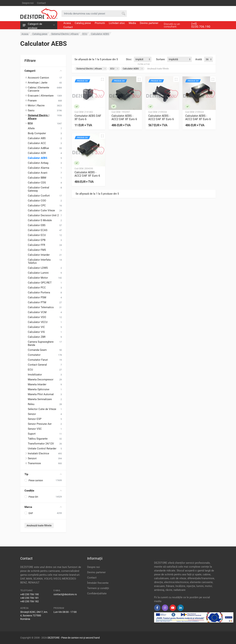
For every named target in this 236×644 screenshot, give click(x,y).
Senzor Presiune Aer (40, 424)
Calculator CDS (37, 183)
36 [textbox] (207, 59)
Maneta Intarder (37, 384)
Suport (32, 434)
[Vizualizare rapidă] (102, 79)
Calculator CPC (37, 206)
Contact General (37, 365)
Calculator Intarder (39, 255)
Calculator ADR (37, 153)
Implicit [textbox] (139, 59)
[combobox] (143, 59)
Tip (43, 474)
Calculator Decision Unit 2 (43, 215)
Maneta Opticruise (39, 389)
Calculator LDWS (38, 268)
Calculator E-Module (40, 220)
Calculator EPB (37, 240)
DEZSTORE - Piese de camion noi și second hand (74, 638)
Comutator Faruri (38, 360)
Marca (43, 507)
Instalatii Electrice (38, 453)
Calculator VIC (36, 327)
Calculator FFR (36, 245)
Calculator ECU (37, 235)
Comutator (34, 355)
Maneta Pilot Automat (41, 394)
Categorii (43, 71)
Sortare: (161, 59)
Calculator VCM (37, 312)
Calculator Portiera (39, 293)
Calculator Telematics (41, 307)
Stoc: (129, 59)
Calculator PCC (37, 288)
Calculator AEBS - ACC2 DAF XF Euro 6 (124, 117)
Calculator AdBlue (38, 148)
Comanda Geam (37, 350)
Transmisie (34, 463)
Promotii (100, 23)
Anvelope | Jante (38, 83)
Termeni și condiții (98, 588)
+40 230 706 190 (29, 594)
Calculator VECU (38, 322)
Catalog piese (83, 23)
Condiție (43, 491)
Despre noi (28, 3)
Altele (31, 128)
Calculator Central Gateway (38, 189)
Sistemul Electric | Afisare (91, 69)
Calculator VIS (36, 332)
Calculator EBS (37, 225)
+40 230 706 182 (29, 601)
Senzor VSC (35, 429)
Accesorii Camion (38, 78)
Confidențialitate (97, 593)
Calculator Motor (38, 278)
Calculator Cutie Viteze (41, 210)
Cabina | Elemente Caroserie (38, 89)
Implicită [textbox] (173, 59)
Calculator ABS (37, 138)
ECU (30, 370)
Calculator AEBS (38, 158)
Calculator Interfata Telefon (39, 261)
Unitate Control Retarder (42, 449)
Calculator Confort (39, 196)
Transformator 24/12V (41, 444)
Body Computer (37, 133)
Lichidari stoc (117, 23)
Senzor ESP (35, 419)
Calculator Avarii (38, 173)
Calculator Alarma (38, 168)
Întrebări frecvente (98, 583)
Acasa (67, 23)
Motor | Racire (36, 105)
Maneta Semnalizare (40, 399)
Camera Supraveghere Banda (41, 343)
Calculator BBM (37, 178)
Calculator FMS (37, 250)
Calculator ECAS (38, 230)
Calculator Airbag (38, 163)
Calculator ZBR (37, 337)
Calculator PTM (37, 302)
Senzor (32, 414)
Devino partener (149, 23)
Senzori (32, 458)
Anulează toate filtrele (39, 525)
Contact (41, 3)
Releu (31, 404)
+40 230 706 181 (29, 598)
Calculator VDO (37, 317)
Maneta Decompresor (41, 379)
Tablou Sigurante (38, 439)
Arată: (199, 59)
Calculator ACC (37, 143)
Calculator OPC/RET (40, 283)
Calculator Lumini (38, 273)
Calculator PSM (37, 297)
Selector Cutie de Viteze (42, 409)
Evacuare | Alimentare (41, 96)
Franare (32, 101)
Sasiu (31, 110)
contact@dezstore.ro (65, 594)
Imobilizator (35, 375)
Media (132, 23)
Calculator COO (37, 201)
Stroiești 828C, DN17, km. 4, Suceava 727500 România (34, 615)
